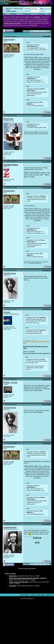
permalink (47, 36)
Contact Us (33, 595)
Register (8, 14)
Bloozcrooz (8, 119)
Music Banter (9, 8)
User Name (28, 9)
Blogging (19, 14)
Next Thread (32, 568)
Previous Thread (23, 568)
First (32, 31)
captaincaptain (10, 527)
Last (47, 31)
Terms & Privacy (24, 595)
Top (52, 595)
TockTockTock (10, 273)
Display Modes (45, 34)
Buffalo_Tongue (10, 382)
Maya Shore (13, 576)
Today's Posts (34, 14)
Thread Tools (34, 34)
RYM (37, 543)
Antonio (7, 312)
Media (8, 10)
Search (47, 14)
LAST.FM (37, 538)
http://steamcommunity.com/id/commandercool (37, 353)
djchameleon (9, 40)
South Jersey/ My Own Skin (19, 582)
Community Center (18, 8)
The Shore (13, 586)
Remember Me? (46, 9)
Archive (48, 595)
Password (27, 11)
